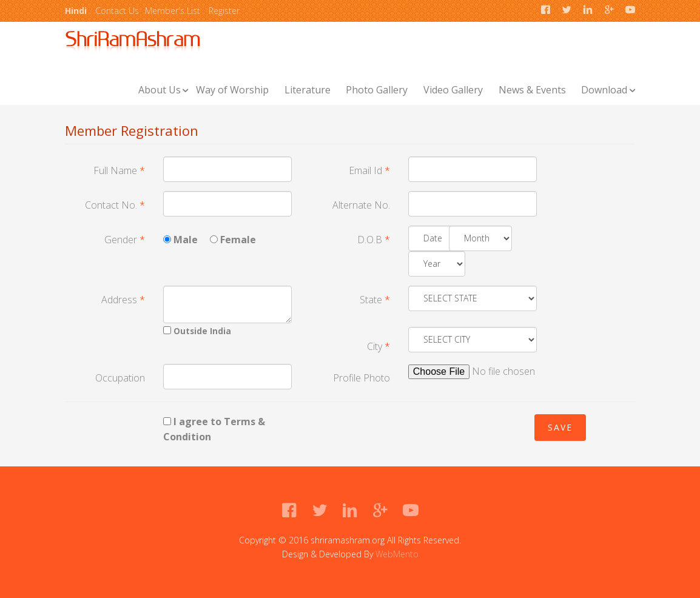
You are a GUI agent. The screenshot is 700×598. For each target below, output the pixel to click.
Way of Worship (232, 90)
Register (224, 11)
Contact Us (117, 11)
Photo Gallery (377, 90)
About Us (160, 90)
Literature (308, 90)
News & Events (532, 90)
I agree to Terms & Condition (214, 429)
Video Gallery (453, 90)
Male (180, 240)
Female (233, 240)
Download (604, 90)
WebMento (397, 554)
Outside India (197, 331)
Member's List (173, 11)
